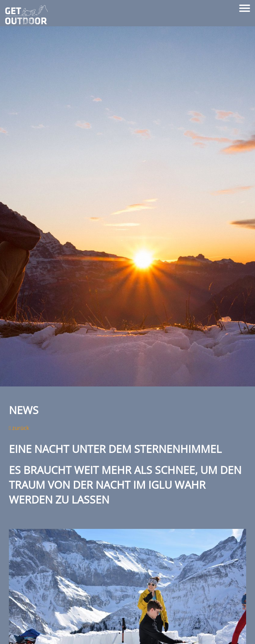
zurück (19, 428)
